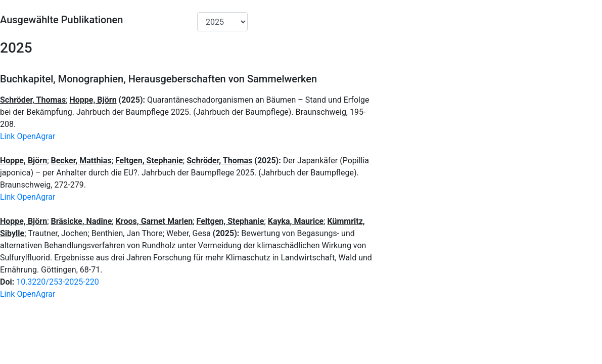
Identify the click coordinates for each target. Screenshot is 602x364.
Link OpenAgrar (28, 136)
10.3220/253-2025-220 (58, 282)
